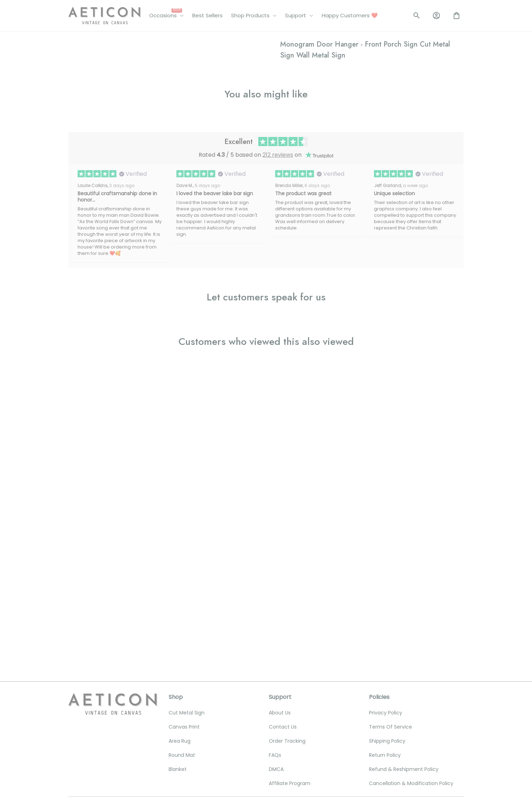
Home (76, 42)
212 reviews (278, 433)
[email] (112, 706)
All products (105, 42)
